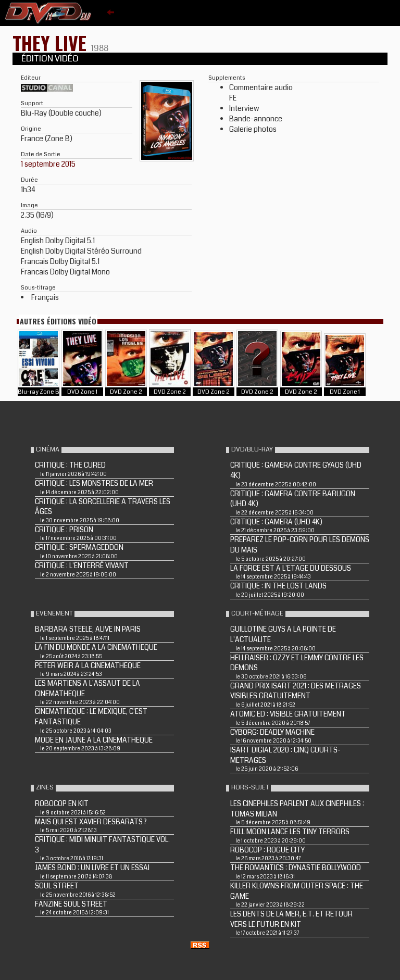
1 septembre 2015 (48, 164)
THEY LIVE (52, 42)
